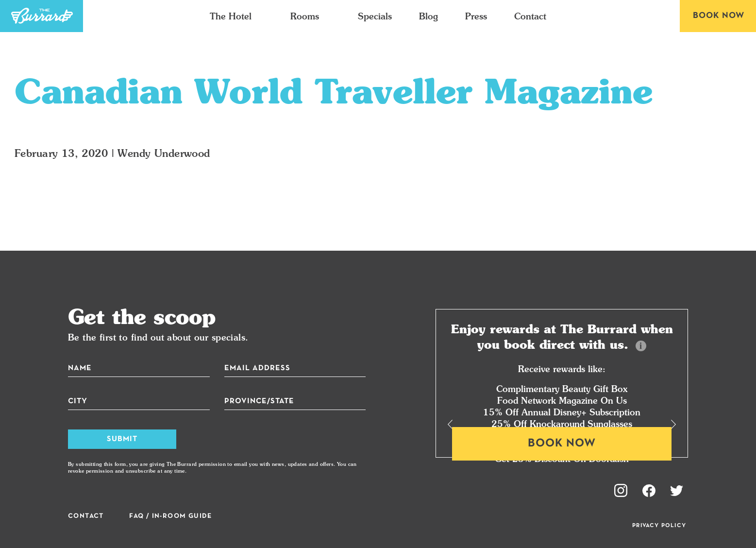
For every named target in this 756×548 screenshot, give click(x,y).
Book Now (719, 16)
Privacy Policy (659, 526)
